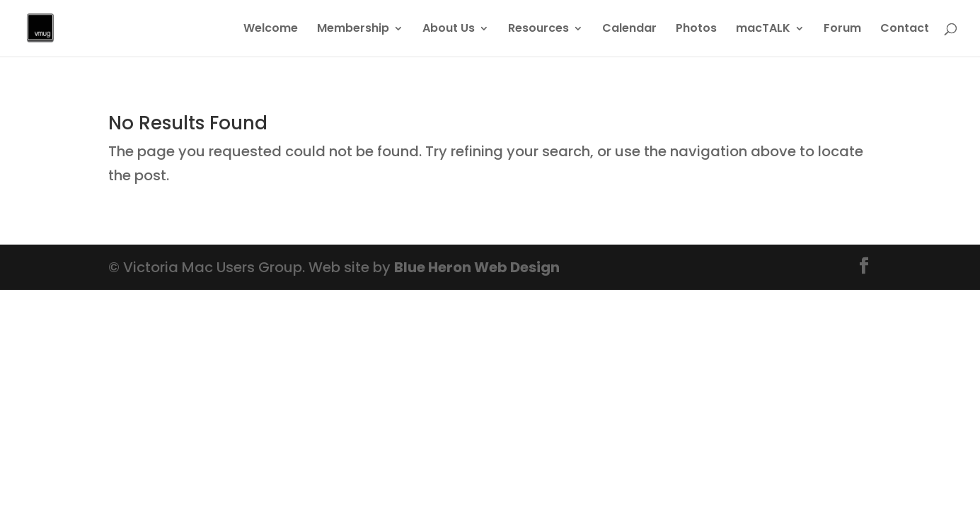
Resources (538, 30)
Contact (905, 30)
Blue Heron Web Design (477, 267)
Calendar (629, 30)
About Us (449, 30)
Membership (353, 30)
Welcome (271, 30)
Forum (842, 30)
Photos (696, 30)
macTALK (763, 30)
